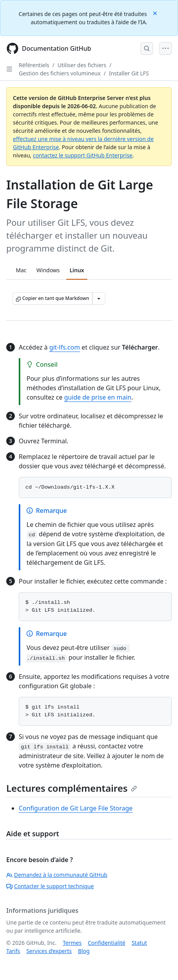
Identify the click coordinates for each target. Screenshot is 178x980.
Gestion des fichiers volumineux (60, 73)
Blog (84, 951)
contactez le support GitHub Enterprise (83, 155)
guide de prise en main (98, 397)
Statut (139, 943)
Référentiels (34, 65)
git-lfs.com (65, 347)
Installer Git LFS (129, 73)
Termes (72, 943)
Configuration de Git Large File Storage (76, 808)
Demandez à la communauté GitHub (57, 875)
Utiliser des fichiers (82, 65)
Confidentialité (107, 943)
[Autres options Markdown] (99, 298)
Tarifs (13, 951)
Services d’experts (49, 951)
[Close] (156, 13)
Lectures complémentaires (72, 788)
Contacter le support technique (50, 886)
